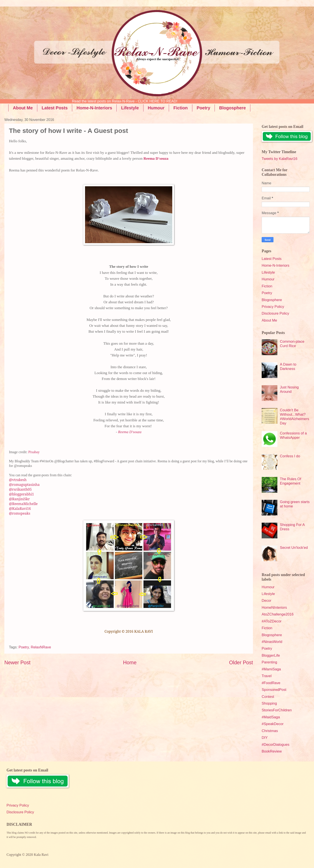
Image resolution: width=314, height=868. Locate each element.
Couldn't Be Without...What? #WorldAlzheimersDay (295, 417)
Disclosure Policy (275, 313)
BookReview (272, 751)
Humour (156, 108)
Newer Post (17, 663)
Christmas (270, 731)
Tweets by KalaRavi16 (280, 159)
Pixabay (34, 452)
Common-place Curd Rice (292, 344)
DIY (265, 738)
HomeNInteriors (274, 608)
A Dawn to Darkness (288, 367)
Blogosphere (232, 108)
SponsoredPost (274, 690)
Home (130, 663)
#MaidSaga (271, 717)
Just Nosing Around (289, 389)
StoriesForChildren (277, 710)
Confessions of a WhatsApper (293, 435)
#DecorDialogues (276, 745)
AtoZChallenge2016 (278, 614)
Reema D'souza (156, 159)
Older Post (241, 663)
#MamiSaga (271, 669)
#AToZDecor (272, 621)
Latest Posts (55, 108)
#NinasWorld (272, 642)
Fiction (181, 108)
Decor (266, 601)
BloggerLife (271, 655)
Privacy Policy (273, 307)
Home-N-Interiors (94, 108)
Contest (268, 697)
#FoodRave (271, 683)
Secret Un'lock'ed (294, 548)
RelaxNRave (41, 647)
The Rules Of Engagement (291, 481)
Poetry (203, 108)
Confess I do (290, 456)
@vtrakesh (18, 480)
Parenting (269, 662)
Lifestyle (130, 108)
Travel (267, 676)
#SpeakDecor (273, 724)
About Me (23, 108)
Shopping (269, 703)
